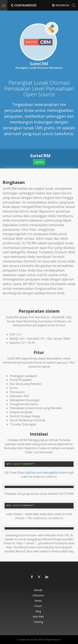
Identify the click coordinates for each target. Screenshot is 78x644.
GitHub (39, 162)
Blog (38, 611)
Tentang (38, 622)
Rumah (38, 590)
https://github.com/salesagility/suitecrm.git (45, 472)
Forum (38, 606)
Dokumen (38, 595)
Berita (38, 601)
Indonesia (60, 5)
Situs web (38, 617)
